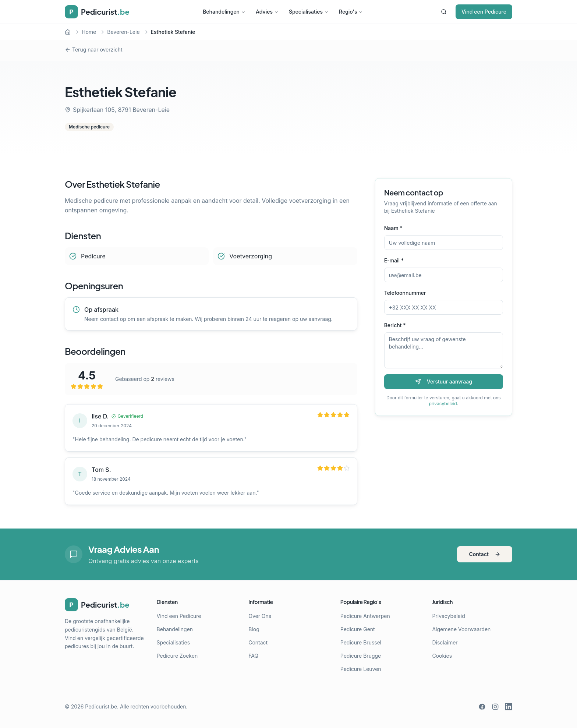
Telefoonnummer (405, 293)
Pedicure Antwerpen (365, 616)
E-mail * (394, 260)
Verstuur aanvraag (444, 381)
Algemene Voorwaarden (461, 629)
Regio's (351, 12)
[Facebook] (482, 707)
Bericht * (395, 325)
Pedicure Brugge (361, 656)
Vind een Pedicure (484, 12)
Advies (267, 12)
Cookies (442, 656)
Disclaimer (445, 642)
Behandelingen (224, 12)
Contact (485, 554)
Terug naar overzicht (94, 50)
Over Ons (260, 616)
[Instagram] (495, 707)
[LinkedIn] (509, 707)
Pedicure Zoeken (177, 656)
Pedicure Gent (358, 629)
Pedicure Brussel (361, 642)
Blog (254, 629)
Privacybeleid (448, 616)
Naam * (393, 228)
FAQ (253, 656)
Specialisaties (309, 12)
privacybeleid (443, 404)
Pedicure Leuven (361, 669)
